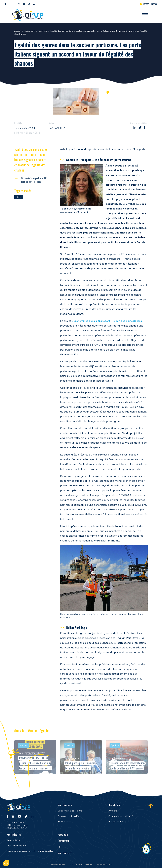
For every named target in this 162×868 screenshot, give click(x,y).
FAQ (60, 847)
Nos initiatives (14, 834)
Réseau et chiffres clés (68, 816)
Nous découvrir (65, 805)
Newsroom (63, 834)
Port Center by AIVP (16, 846)
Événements (64, 841)
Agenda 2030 (13, 840)
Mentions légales (58, 864)
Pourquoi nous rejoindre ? (121, 816)
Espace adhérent (150, 4)
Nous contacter (65, 853)
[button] (5, 4)
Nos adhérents (115, 805)
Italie (19, 197)
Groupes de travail (117, 821)
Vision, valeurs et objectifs (70, 811)
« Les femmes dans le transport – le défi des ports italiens (107, 321)
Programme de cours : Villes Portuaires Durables (30, 851)
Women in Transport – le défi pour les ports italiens (34, 180)
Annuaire (113, 811)
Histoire (61, 821)
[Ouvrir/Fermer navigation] (145, 15)
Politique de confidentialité (81, 864)
